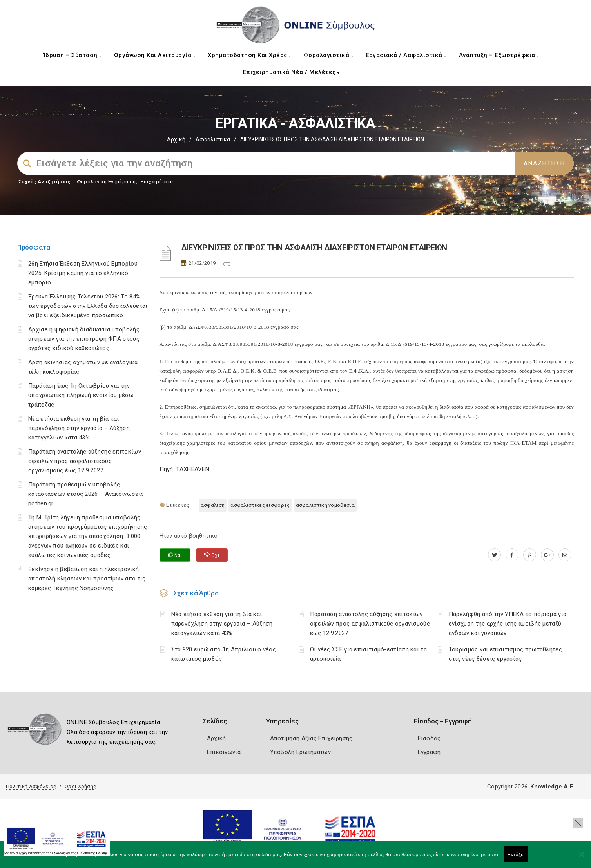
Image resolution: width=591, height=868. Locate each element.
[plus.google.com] (547, 555)
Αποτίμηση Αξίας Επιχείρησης (311, 738)
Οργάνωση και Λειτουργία (155, 55)
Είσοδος (429, 738)
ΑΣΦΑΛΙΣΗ (213, 505)
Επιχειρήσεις (157, 182)
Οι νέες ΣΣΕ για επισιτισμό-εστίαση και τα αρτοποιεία (368, 654)
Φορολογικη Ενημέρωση (106, 182)
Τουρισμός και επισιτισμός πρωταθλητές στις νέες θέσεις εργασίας (505, 654)
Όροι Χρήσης (80, 786)
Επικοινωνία (224, 752)
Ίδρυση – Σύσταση (73, 55)
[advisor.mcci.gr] (565, 555)
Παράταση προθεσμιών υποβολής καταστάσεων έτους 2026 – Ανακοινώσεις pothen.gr (86, 494)
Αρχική (176, 139)
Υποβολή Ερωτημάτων (300, 752)
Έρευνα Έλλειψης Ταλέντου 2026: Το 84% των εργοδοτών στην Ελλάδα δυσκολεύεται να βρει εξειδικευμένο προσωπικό (88, 306)
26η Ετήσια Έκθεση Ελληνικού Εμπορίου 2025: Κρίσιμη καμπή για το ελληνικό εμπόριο (83, 273)
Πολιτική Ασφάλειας (31, 786)
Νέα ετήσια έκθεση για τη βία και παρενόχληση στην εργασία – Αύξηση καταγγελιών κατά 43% (79, 428)
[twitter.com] (494, 555)
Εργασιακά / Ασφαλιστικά (406, 55)
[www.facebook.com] (512, 555)
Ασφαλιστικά (213, 139)
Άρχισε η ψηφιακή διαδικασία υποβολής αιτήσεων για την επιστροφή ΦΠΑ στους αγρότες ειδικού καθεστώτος (84, 339)
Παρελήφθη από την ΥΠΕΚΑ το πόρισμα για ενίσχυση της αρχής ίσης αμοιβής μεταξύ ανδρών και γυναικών (508, 624)
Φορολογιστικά (329, 55)
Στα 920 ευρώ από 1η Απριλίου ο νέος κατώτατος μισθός (224, 654)
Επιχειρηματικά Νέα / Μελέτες (291, 72)
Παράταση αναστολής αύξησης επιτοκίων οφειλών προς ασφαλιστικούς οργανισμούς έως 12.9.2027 (85, 461)
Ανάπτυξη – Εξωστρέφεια (499, 55)
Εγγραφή (429, 752)
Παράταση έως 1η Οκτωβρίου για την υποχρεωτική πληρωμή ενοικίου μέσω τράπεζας (81, 395)
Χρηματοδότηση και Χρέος (249, 55)
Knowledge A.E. (553, 787)
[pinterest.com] (530, 555)
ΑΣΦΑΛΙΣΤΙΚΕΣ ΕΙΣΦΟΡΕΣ (260, 505)
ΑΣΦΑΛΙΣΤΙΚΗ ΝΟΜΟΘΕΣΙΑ (325, 505)
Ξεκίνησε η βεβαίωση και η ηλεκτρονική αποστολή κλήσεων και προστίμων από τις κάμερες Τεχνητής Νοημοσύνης (87, 579)
